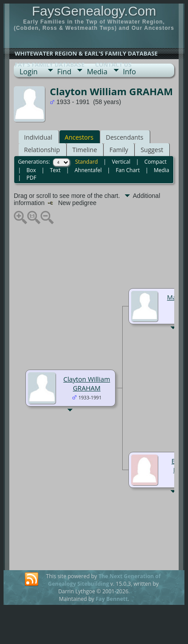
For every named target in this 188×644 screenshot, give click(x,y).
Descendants (124, 137)
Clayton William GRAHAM (86, 383)
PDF (31, 178)
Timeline (85, 150)
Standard (86, 162)
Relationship (42, 150)
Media (97, 72)
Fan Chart (128, 170)
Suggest (152, 150)
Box (31, 170)
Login (29, 72)
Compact (156, 162)
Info (130, 72)
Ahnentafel (88, 170)
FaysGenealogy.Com (94, 11)
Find (64, 72)
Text (55, 170)
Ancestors (79, 137)
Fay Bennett (112, 599)
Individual (38, 137)
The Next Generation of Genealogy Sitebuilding (104, 580)
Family (119, 150)
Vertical (121, 162)
